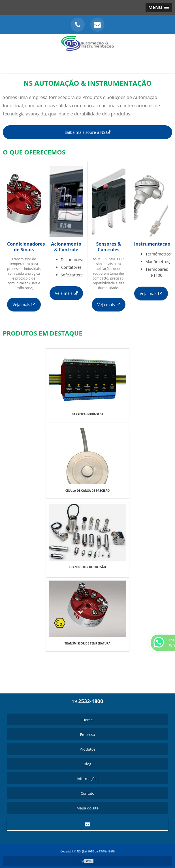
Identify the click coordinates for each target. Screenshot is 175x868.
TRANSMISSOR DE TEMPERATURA (88, 643)
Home (88, 720)
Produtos (87, 749)
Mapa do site (87, 808)
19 (88, 701)
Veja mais (24, 305)
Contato (87, 793)
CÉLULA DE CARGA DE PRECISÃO (88, 491)
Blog (88, 764)
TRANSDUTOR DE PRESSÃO (88, 567)
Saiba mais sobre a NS (87, 132)
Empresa (87, 734)
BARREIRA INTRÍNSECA (87, 414)
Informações (87, 779)
